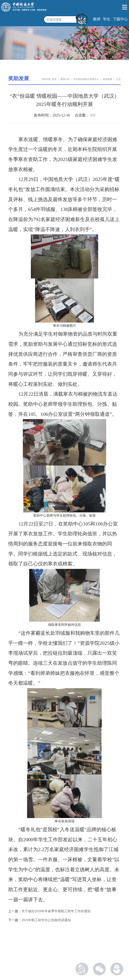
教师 (97, 19)
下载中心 (120, 19)
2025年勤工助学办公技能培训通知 (46, 920)
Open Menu (125, 7)
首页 (54, 79)
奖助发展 (108, 79)
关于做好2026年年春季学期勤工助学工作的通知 (56, 911)
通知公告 (65, 79)
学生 (107, 19)
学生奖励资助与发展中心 (86, 79)
